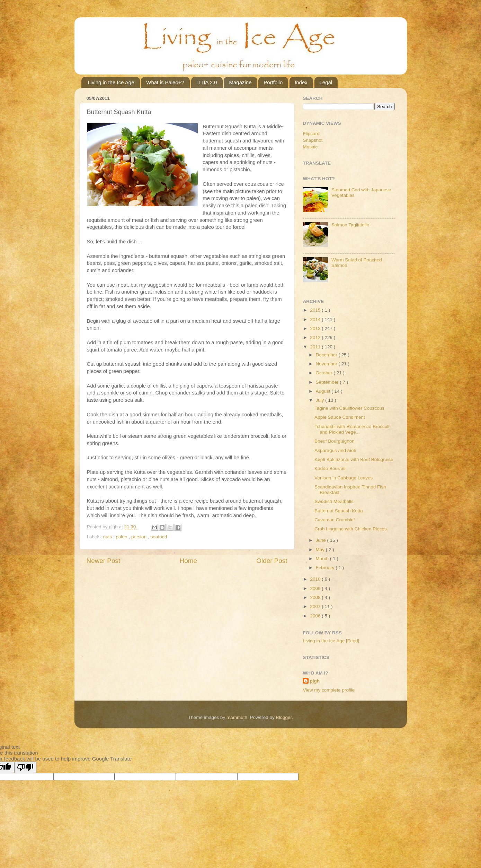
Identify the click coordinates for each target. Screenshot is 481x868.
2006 (316, 616)
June (322, 540)
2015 (316, 310)
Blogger (284, 717)
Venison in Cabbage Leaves (344, 478)
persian (140, 537)
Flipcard (311, 134)
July (321, 400)
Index (301, 82)
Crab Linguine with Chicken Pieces (351, 529)
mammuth (237, 717)
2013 (316, 328)
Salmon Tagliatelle (350, 225)
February (326, 568)
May (321, 550)
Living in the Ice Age (111, 82)
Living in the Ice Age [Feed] (331, 641)
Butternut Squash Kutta (339, 511)
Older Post (272, 561)
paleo (122, 537)
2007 (316, 606)
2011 (316, 347)
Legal (326, 82)
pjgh (315, 681)
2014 (316, 319)
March (323, 559)
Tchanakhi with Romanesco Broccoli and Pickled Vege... (352, 429)
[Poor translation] (25, 767)
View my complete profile (329, 690)
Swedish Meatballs (334, 501)
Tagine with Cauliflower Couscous (349, 408)
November (327, 364)
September (328, 382)
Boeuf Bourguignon (335, 441)
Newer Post (104, 561)
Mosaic (310, 147)
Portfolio (273, 82)
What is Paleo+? (165, 82)
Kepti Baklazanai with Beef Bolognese (354, 459)
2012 (316, 337)
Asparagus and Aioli (335, 450)
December (327, 355)
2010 (316, 579)
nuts (108, 537)
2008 (316, 597)
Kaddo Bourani (330, 468)
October (325, 373)
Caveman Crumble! (335, 520)
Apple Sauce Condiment (340, 417)
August (324, 391)
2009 (316, 588)
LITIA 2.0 (207, 82)
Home (188, 561)
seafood (159, 537)
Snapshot (313, 140)
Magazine (240, 82)
